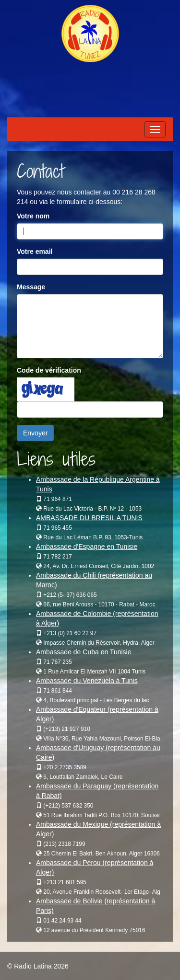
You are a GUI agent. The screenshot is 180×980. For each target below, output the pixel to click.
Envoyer (35, 433)
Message (31, 287)
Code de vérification (49, 370)
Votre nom (33, 216)
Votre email (35, 251)
